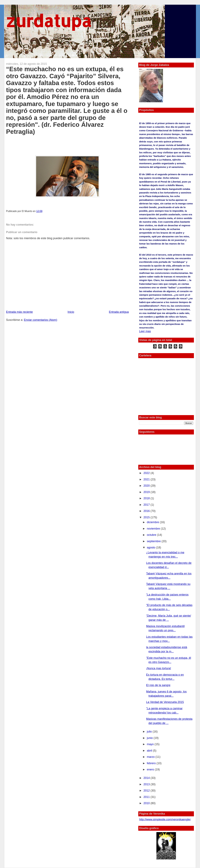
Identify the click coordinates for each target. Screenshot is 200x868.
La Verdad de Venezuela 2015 (165, 702)
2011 (147, 797)
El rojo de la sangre (158, 685)
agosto (151, 547)
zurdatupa (49, 21)
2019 (147, 492)
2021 (147, 479)
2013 (147, 784)
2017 (147, 505)
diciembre (153, 522)
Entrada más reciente (19, 312)
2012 (147, 791)
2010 (147, 803)
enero (151, 769)
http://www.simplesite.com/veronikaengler (165, 819)
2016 (147, 511)
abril (150, 751)
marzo (151, 757)
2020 (147, 486)
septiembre (154, 541)
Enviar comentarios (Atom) (41, 320)
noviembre (154, 529)
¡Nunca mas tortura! (159, 668)
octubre (152, 535)
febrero (152, 763)
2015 (147, 517)
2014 (147, 778)
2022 (147, 473)
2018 (147, 498)
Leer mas (145, 331)
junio (150, 738)
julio (150, 732)
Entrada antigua (119, 312)
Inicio (71, 312)
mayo (151, 744)
